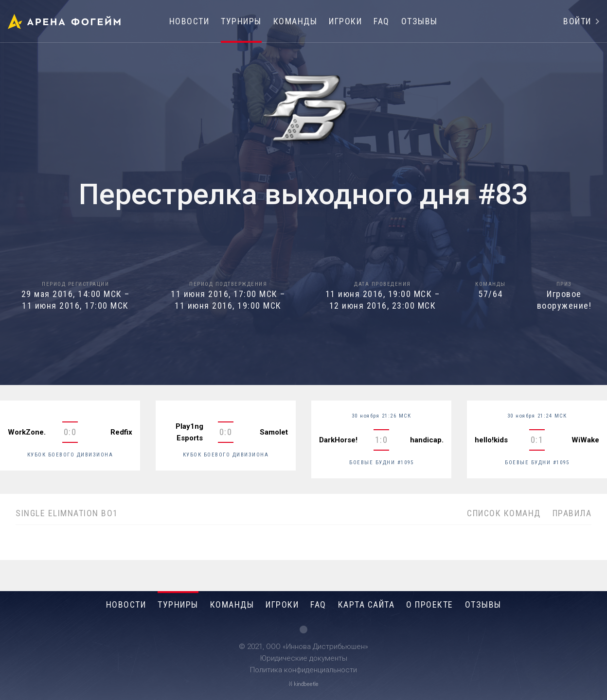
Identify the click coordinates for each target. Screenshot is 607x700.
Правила (572, 513)
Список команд (504, 513)
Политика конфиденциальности (303, 670)
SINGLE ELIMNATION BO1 (67, 513)
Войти (577, 21)
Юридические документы (304, 658)
